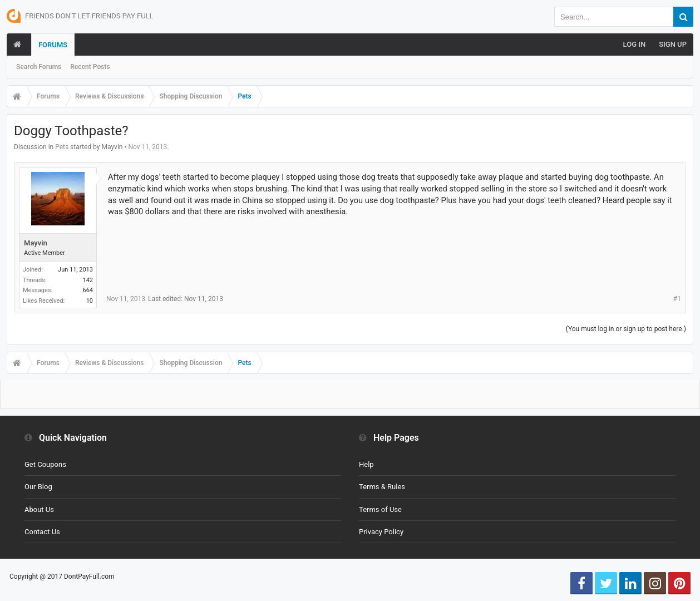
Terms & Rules (382, 487)
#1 (677, 299)
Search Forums (39, 67)
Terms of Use (380, 509)
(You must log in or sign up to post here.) (626, 329)
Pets (62, 147)
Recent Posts (90, 67)
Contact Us (42, 532)
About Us (39, 509)
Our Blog (38, 487)
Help (366, 464)
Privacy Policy (381, 532)
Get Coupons (45, 464)
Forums (53, 45)
